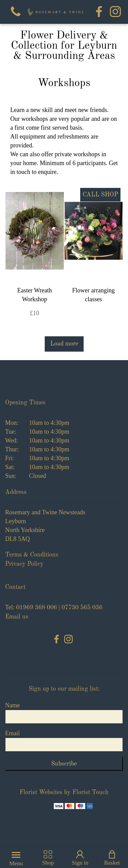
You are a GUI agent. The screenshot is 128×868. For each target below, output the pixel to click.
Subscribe (64, 764)
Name (12, 705)
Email (12, 733)
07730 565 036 (82, 608)
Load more (64, 344)
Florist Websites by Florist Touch (64, 792)
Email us (17, 617)
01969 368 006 (37, 608)
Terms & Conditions (32, 555)
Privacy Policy (24, 564)
